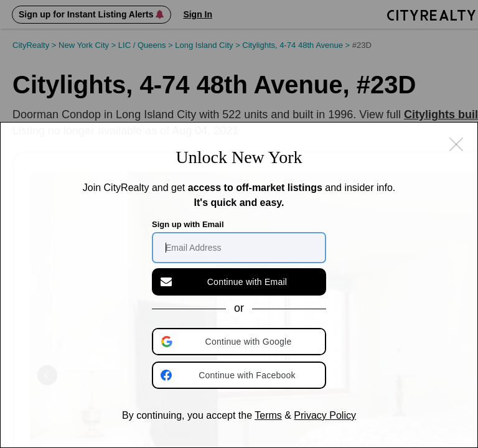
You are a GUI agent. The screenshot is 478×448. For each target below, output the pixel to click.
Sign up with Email (188, 224)
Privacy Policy (325, 415)
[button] (240, 342)
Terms (268, 415)
